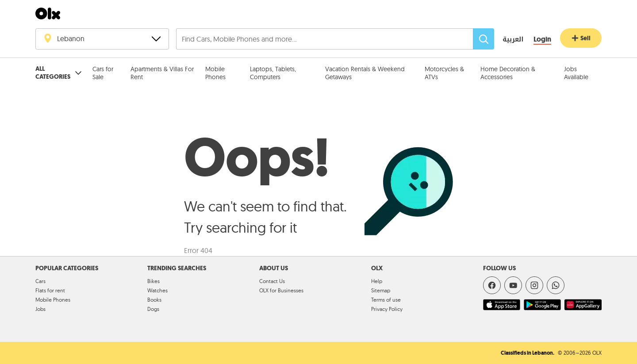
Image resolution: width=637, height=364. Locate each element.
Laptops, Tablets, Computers (273, 73)
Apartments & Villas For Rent (162, 73)
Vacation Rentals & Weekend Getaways (365, 73)
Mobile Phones (215, 73)
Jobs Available (576, 73)
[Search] (484, 39)
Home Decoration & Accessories (508, 73)
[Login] (542, 40)
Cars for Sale (103, 73)
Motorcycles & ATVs (444, 73)
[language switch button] (507, 40)
